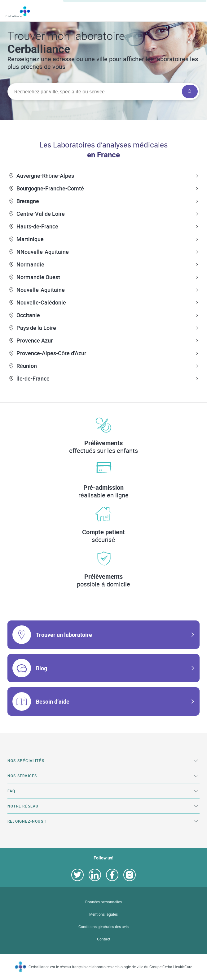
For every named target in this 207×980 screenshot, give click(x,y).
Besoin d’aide (53, 701)
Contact (104, 939)
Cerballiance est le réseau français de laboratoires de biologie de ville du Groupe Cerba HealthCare (110, 967)
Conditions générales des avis (103, 927)
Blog (42, 668)
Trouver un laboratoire (64, 635)
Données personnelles (104, 902)
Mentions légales (103, 914)
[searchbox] (94, 92)
